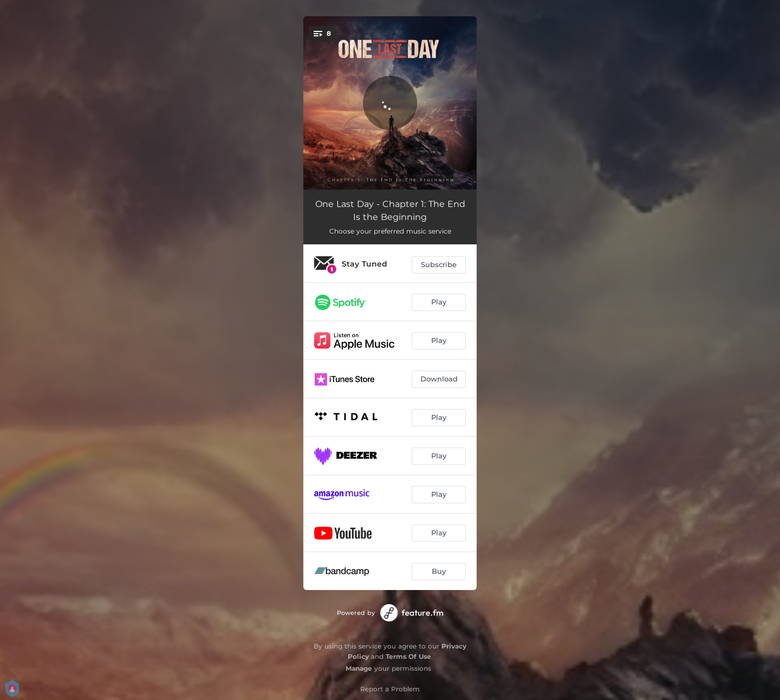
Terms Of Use (408, 656)
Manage (359, 668)
